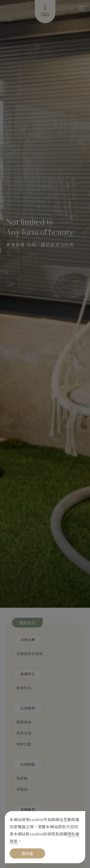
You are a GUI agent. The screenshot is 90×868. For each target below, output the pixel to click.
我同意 (27, 853)
